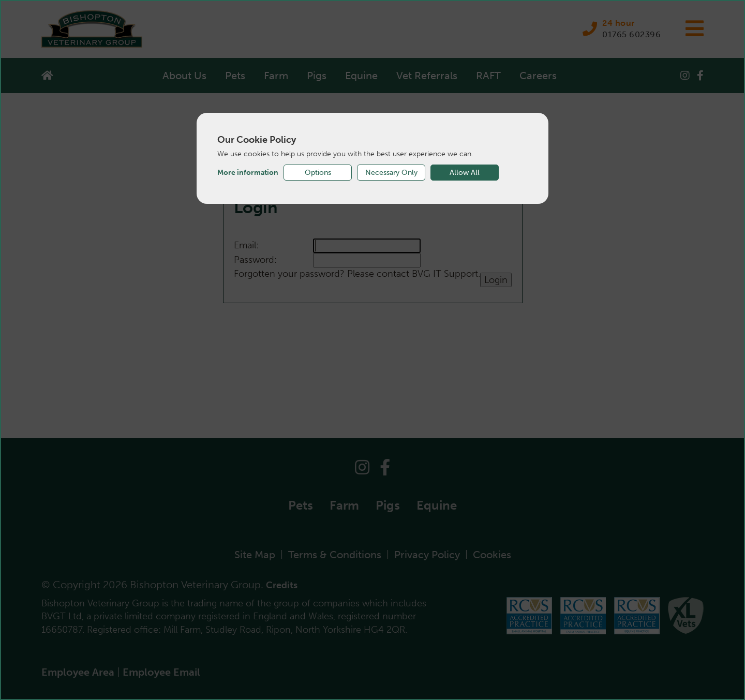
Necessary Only (391, 173)
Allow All (465, 173)
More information (248, 173)
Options (318, 173)
